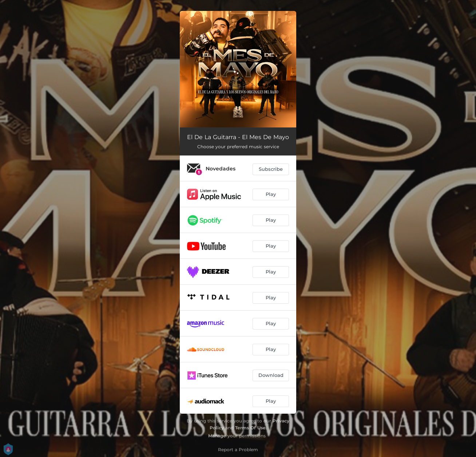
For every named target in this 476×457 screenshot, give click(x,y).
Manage (217, 436)
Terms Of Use (250, 428)
